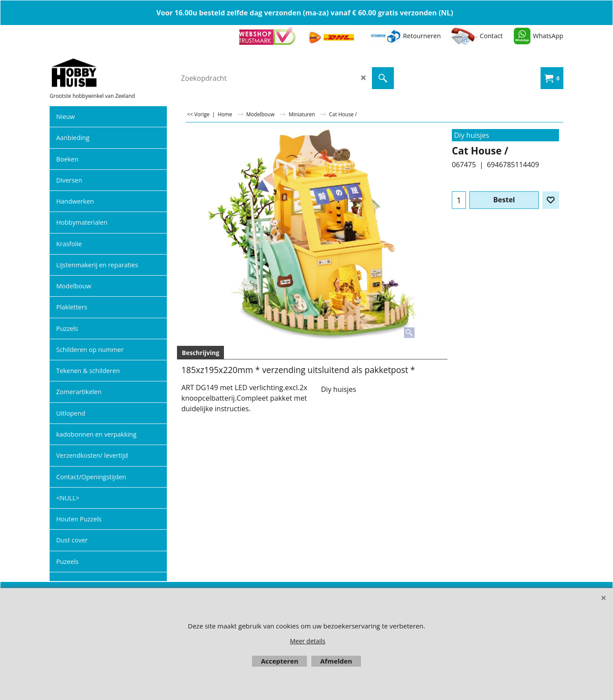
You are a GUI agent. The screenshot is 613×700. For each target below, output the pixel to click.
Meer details (308, 641)
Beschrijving (200, 353)
